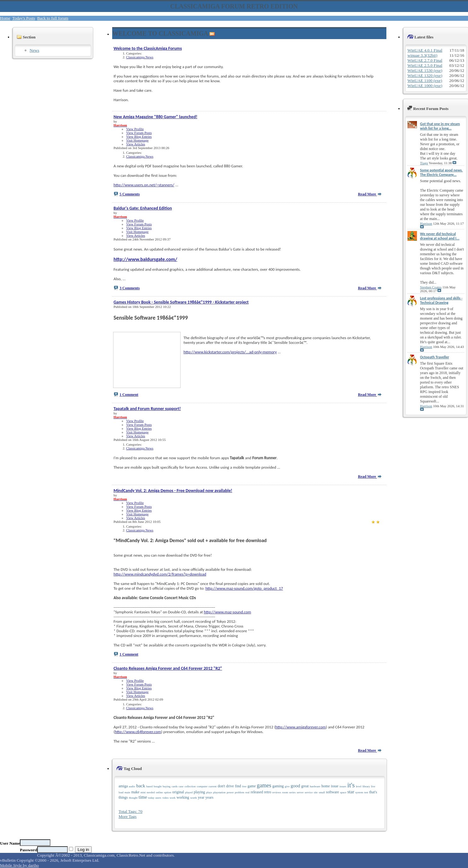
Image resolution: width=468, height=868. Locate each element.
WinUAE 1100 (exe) (425, 81)
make (135, 792)
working (183, 797)
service (309, 792)
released (257, 792)
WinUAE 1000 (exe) (425, 86)
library (366, 786)
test (366, 792)
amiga (123, 786)
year (201, 797)
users (158, 798)
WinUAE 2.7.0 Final (425, 60)
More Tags (127, 816)
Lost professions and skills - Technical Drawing (441, 300)
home (326, 786)
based (150, 786)
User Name (10, 843)
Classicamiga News (140, 57)
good (295, 786)
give (287, 786)
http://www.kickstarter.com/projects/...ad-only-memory (230, 352)
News (34, 50)
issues (343, 786)
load (121, 792)
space (343, 792)
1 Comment (129, 395)
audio (132, 786)
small (322, 792)
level (359, 786)
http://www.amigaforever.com (301, 727)
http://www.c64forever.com (138, 732)
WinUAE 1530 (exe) (425, 70)
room (285, 792)
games (264, 785)
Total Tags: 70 (130, 811)
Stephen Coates (431, 287)
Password (29, 850)
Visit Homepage (137, 140)
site (316, 792)
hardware (315, 786)
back (141, 786)
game (252, 786)
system (359, 792)
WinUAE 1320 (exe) (425, 75)
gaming (278, 786)
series (293, 792)
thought (133, 798)
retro (268, 792)
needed (151, 792)
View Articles (136, 144)
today (151, 798)
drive (230, 786)
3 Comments (130, 288)
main (127, 792)
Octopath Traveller (435, 357)
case (181, 786)
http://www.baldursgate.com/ (145, 259)
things (123, 797)
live (373, 786)
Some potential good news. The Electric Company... (441, 172)
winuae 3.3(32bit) (422, 55)
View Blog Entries (139, 136)
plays (209, 792)
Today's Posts (24, 18)
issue (335, 786)
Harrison (426, 223)
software (332, 792)
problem (240, 792)
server (300, 792)
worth (193, 798)
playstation (219, 792)
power (230, 792)
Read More (370, 194)
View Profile (135, 129)
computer (202, 786)
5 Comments (130, 194)
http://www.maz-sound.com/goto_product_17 (244, 588)
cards (174, 786)
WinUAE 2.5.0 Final (425, 65)
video (165, 798)
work (173, 798)
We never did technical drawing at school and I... (440, 236)
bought (158, 786)
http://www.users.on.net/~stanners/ (144, 185)
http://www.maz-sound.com (228, 612)
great (305, 786)
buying (167, 786)
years (209, 797)
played (189, 792)
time (143, 797)
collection (190, 786)
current (213, 786)
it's (351, 785)
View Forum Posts (139, 133)
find (238, 786)
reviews (277, 792)
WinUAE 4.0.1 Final (425, 50)
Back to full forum (53, 18)
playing (199, 792)
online (159, 792)
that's (373, 792)
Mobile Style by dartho (19, 865)
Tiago (424, 163)
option (168, 792)
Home (5, 18)
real (247, 792)
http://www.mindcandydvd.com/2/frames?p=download (160, 574)
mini (143, 792)
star (351, 792)
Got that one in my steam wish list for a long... (440, 126)
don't (222, 786)
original (178, 792)
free (244, 786)
